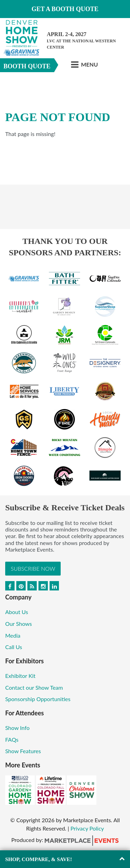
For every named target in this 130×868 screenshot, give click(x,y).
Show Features (23, 751)
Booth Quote (27, 66)
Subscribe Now (33, 568)
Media (13, 635)
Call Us (14, 647)
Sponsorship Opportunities (38, 699)
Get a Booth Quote (65, 9)
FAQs (12, 739)
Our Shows (19, 624)
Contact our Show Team (34, 687)
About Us (17, 612)
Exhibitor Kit (20, 676)
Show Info (17, 728)
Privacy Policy (87, 828)
